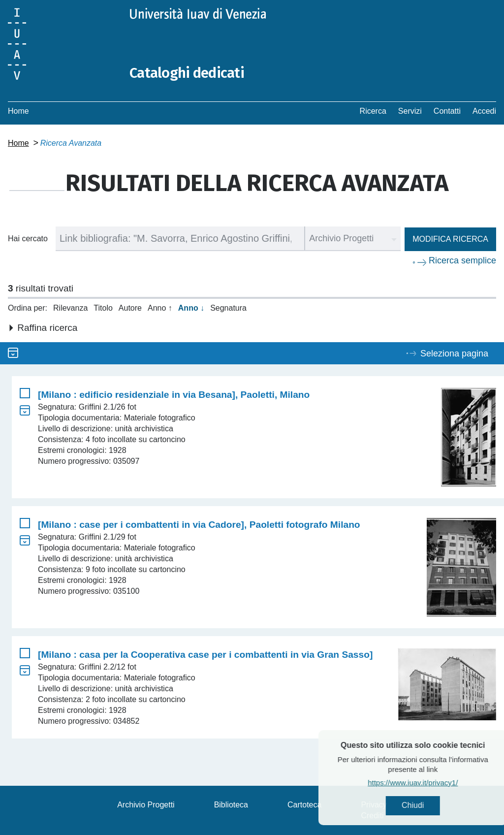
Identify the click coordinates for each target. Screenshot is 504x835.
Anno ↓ (191, 308)
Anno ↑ (160, 308)
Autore (130, 308)
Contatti (447, 111)
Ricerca (373, 111)
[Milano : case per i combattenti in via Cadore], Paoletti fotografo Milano (199, 525)
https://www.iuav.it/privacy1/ (433, 783)
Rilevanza (70, 308)
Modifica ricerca (450, 239)
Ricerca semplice (462, 260)
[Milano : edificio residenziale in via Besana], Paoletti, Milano (174, 395)
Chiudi (433, 806)
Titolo (103, 308)
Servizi (410, 111)
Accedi (484, 111)
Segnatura (228, 308)
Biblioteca (231, 805)
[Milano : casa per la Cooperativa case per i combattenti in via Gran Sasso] (205, 655)
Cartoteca (304, 805)
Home (18, 111)
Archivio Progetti (146, 805)
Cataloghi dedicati (189, 73)
